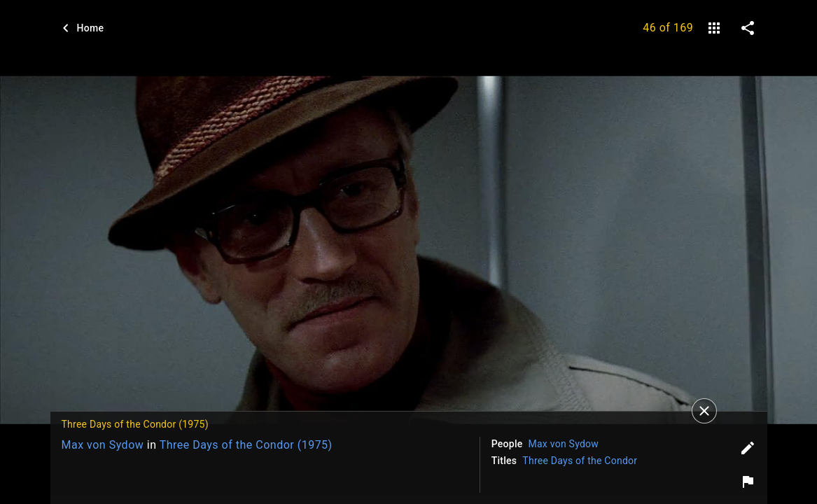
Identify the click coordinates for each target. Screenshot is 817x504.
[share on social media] (748, 28)
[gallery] (714, 28)
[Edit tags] (748, 448)
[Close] (704, 411)
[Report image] (748, 482)
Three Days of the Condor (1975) (246, 445)
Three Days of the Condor (580, 461)
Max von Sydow (103, 445)
